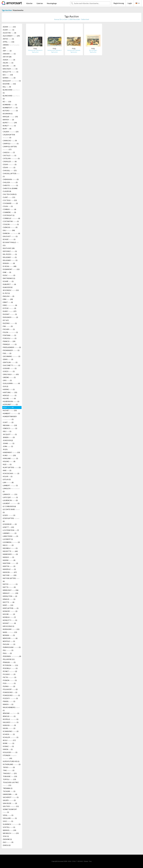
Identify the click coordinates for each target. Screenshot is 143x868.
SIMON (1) (8, 749)
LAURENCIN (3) (10, 500)
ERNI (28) (8, 299)
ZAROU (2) (7, 845)
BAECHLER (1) (10, 69)
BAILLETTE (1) (11, 72)
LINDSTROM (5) (10, 536)
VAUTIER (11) (11, 806)
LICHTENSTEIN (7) (11, 530)
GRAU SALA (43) (11, 374)
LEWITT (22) (8, 527)
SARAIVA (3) (9, 725)
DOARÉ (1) (8, 281)
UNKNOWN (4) (10, 794)
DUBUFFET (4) (9, 284)
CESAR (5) (10, 164)
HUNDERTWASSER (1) (10, 418)
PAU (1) (8, 650)
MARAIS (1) (8, 557)
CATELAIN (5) (11, 158)
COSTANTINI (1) (11, 221)
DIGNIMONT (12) (11, 269)
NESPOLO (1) (9, 641)
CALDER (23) (11, 132)
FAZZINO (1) (10, 323)
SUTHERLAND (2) (12, 764)
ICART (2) (8, 422)
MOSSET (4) (9, 623)
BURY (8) (7, 129)
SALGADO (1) (11, 722)
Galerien (40, 3)
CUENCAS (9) (10, 227)
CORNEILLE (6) (11, 218)
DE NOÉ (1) (9, 239)
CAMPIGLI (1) (11, 144)
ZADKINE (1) (7, 839)
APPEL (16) (8, 42)
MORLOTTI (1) (10, 620)
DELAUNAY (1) (10, 257)
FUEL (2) (7, 353)
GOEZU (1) (9, 371)
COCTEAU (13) (10, 200)
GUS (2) (5, 386)
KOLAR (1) (8, 476)
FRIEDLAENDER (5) (12, 347)
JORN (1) (8, 446)
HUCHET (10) (10, 410)
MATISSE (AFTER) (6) (11, 580)
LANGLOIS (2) (11, 490)
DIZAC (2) (9, 275)
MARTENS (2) (10, 563)
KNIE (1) (7, 470)
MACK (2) (8, 545)
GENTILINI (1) (10, 362)
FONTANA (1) (9, 335)
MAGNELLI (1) (10, 548)
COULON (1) (11, 224)
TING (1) (9, 770)
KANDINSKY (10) (11, 452)
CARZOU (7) (9, 152)
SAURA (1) (9, 728)
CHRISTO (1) (10, 185)
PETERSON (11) (10, 665)
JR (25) (5, 449)
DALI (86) (9, 230)
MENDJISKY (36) (11, 590)
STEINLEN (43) (10, 757)
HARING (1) (9, 389)
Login (130, 3)
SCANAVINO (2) (11, 731)
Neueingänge (52, 3)
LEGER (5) (9, 515)
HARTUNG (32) (10, 392)
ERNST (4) (8, 302)
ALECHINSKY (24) (11, 36)
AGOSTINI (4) (9, 33)
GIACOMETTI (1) (11, 365)
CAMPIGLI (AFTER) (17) (10, 148)
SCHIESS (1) (9, 734)
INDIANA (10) (10, 425)
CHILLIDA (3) (10, 182)
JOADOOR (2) (8, 440)
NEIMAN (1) (9, 635)
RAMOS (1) (8, 704)
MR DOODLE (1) (8, 626)
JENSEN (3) (9, 437)
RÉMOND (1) (11, 713)
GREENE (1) (9, 377)
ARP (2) (7, 51)
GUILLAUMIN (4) (11, 383)
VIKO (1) (8, 821)
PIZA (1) (9, 683)
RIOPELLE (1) (11, 719)
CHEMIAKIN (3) (11, 179)
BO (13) (7, 102)
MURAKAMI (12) (11, 629)
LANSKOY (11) (10, 494)
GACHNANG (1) (12, 356)
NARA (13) (10, 632)
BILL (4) (7, 87)
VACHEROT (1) (11, 797)
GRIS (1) (7, 380)
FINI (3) (8, 326)
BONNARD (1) (10, 105)
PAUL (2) (7, 653)
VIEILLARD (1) (10, 818)
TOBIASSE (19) (10, 776)
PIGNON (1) (10, 680)
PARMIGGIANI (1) (12, 647)
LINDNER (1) (10, 533)
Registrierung (119, 3)
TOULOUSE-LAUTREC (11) (11, 784)
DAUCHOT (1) (10, 236)
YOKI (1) (6, 836)
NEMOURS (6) (10, 638)
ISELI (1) (7, 431)
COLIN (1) (8, 206)
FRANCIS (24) (9, 341)
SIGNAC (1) (8, 746)
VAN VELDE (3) (10, 803)
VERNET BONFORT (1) (10, 811)
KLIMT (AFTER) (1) (12, 467)
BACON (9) (9, 66)
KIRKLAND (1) (10, 458)
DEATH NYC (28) (9, 248)
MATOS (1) (10, 584)
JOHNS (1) (9, 443)
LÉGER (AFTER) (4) (11, 520)
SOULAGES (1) (10, 752)
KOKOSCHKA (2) (11, 473)
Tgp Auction (7, 10)
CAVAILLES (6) (10, 161)
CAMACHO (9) (10, 141)
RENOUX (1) (9, 716)
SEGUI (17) (9, 740)
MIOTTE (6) (9, 602)
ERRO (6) (10, 305)
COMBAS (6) (9, 209)
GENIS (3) (8, 359)
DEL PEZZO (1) (10, 254)
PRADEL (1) (9, 701)
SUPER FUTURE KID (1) (11, 761)
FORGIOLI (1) (10, 338)
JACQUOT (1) (10, 434)
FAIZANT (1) (10, 314)
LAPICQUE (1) (10, 497)
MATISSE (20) (10, 575)
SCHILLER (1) (11, 737)
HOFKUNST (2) (10, 404)
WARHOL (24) (9, 830)
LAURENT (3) (11, 503)
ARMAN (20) (11, 46)
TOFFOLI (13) (9, 779)
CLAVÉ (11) (9, 197)
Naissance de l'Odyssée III (35, 50)
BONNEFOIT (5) (10, 108)
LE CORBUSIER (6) (9, 506)
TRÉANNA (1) (8, 788)
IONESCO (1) (10, 428)
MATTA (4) (9, 587)
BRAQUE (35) (10, 117)
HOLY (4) (8, 407)
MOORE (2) (9, 614)
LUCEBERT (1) (8, 539)
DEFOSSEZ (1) (10, 251)
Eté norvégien (93, 50)
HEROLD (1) (10, 395)
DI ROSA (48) (10, 266)
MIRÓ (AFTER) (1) (11, 608)
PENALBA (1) (9, 662)
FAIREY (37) (10, 311)
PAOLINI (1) (9, 644)
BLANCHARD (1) (11, 91)
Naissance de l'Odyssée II (54, 50)
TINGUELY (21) (10, 773)
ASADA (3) (9, 60)
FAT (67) (6, 320)
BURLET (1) (9, 126)
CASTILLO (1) (9, 155)
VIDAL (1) (8, 815)
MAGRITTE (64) (10, 551)
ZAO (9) (8, 842)
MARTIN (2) (9, 566)
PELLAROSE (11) (9, 659)
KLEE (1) (7, 464)
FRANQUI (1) (10, 344)
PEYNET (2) (10, 671)
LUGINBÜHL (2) (11, 542)
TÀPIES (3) (9, 767)
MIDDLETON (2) (10, 596)
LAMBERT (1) (10, 485)
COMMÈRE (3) (9, 212)
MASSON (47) (10, 572)
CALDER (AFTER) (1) (9, 136)
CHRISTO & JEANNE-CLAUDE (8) (10, 190)
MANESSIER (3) (10, 554)
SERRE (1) (8, 743)
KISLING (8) (9, 461)
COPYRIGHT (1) (9, 215)
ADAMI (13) (9, 27)
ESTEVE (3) (9, 308)
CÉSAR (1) (9, 167)
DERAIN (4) (9, 263)
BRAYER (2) (8, 120)
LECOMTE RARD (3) (11, 511)
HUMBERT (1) (11, 413)
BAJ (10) (8, 75)
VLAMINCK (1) (12, 824)
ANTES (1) (8, 39)
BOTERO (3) (10, 111)
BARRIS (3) (9, 78)
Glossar (86, 861)
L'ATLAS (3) (7, 479)
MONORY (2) (10, 611)
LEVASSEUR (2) (10, 524)
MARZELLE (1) (9, 569)
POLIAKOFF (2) (10, 689)
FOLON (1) (10, 332)
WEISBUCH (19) (11, 833)
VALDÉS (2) (9, 800)
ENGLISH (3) (8, 296)
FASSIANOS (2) (10, 317)
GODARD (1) (10, 368)
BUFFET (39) (10, 123)
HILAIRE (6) (9, 398)
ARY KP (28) (7, 57)
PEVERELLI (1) (10, 668)
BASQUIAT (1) (12, 81)
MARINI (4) (9, 560)
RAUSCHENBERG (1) (11, 709)
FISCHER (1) (9, 329)
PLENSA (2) (9, 686)
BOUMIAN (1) (8, 114)
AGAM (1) (8, 30)
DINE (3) (7, 272)
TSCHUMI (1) (9, 791)
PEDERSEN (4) (12, 656)
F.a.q (90, 861)
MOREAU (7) (9, 617)
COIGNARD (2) (10, 203)
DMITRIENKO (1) (9, 278)
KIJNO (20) (9, 455)
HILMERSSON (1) (11, 401)
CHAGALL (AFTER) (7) (11, 175)
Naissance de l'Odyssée (74, 50)
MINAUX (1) (9, 599)
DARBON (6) (11, 233)
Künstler (29, 3)
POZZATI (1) (10, 698)
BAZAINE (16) (9, 84)
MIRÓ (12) (8, 605)
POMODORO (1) (10, 692)
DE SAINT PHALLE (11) (11, 244)
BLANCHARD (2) (11, 97)
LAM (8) (8, 482)
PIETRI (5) (9, 677)
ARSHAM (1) (9, 54)
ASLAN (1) (8, 63)
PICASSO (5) (9, 674)
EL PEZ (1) (6, 293)
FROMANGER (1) (11, 350)
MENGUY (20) (10, 593)
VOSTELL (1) (9, 827)
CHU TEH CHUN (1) (10, 194)
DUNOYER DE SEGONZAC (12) (11, 289)
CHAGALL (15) (10, 170)
